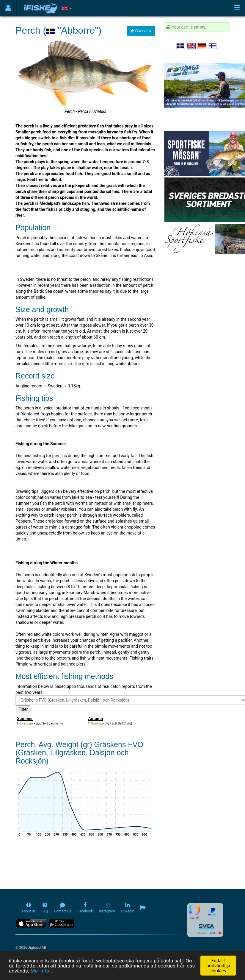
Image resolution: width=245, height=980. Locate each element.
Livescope (27, 723)
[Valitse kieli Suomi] (213, 46)
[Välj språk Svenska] (181, 46)
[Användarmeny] (8, 8)
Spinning (97, 723)
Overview (141, 31)
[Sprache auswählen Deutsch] (202, 46)
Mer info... (42, 971)
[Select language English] (191, 46)
